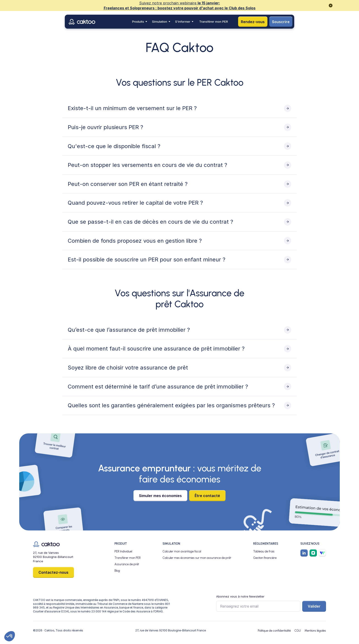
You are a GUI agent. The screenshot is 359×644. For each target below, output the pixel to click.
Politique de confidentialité (274, 630)
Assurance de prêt (127, 564)
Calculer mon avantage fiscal (182, 551)
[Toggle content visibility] (179, 108)
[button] (140, 22)
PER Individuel (123, 551)
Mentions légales (315, 630)
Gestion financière (265, 558)
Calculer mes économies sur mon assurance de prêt (197, 558)
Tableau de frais (264, 551)
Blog (117, 571)
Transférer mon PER (213, 22)
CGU (298, 630)
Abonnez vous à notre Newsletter (240, 596)
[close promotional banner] (331, 5)
